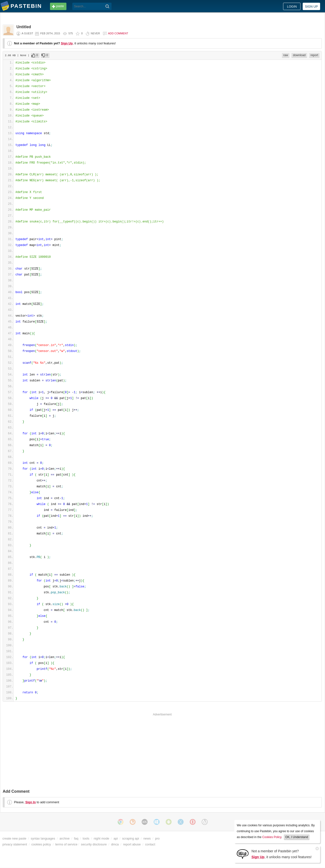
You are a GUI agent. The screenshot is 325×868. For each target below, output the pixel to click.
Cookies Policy (272, 837)
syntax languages (43, 838)
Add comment (118, 33)
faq (76, 838)
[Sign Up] (243, 854)
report (314, 55)
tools (86, 838)
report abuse (132, 844)
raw (286, 55)
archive (65, 838)
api (116, 838)
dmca (115, 844)
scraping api (131, 838)
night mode (101, 838)
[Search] (107, 6)
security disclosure (94, 844)
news (147, 838)
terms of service (66, 844)
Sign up (311, 6)
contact (150, 844)
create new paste (14, 838)
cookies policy (41, 844)
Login (292, 6)
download (299, 55)
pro (157, 838)
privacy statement (15, 844)
